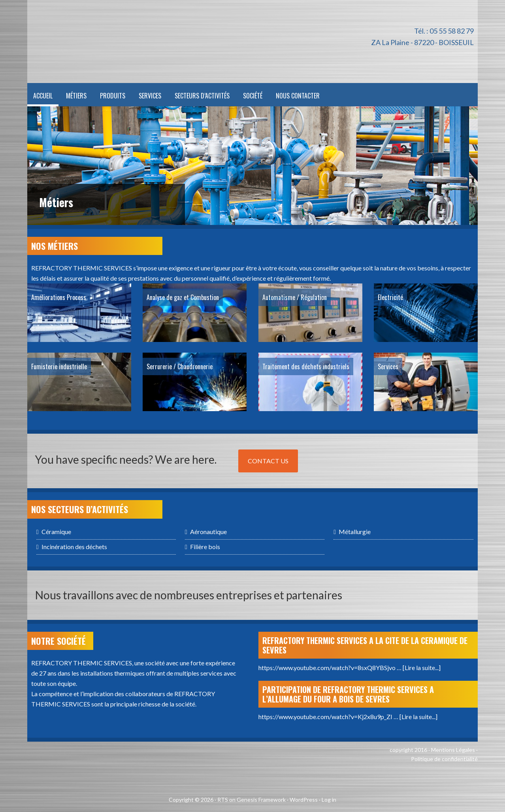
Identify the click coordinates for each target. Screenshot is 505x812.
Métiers (56, 202)
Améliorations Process (59, 297)
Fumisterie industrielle (59, 366)
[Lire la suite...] (422, 668)
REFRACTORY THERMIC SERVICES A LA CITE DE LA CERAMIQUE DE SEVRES (365, 645)
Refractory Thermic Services (140, 42)
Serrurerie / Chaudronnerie (180, 366)
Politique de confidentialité (444, 759)
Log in (329, 800)
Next (464, 211)
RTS (223, 800)
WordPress (304, 800)
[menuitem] (329, 95)
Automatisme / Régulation (295, 297)
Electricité (390, 297)
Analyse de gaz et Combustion (183, 297)
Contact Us (268, 461)
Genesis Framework (261, 800)
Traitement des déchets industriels (306, 366)
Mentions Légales (453, 750)
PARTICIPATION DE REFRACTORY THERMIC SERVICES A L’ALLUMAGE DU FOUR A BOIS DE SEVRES (348, 694)
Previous (443, 211)
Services (388, 366)
